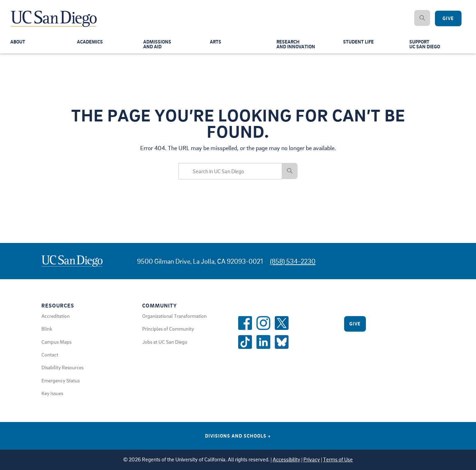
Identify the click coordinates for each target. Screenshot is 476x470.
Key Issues (52, 393)
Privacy (312, 459)
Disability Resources (62, 367)
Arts (216, 43)
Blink (47, 329)
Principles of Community (168, 329)
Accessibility (286, 459)
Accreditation (56, 316)
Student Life (359, 43)
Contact (50, 354)
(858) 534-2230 (293, 261)
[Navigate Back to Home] (54, 14)
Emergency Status (61, 380)
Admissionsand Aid (158, 45)
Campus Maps (56, 342)
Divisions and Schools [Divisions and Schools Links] (238, 436)
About (18, 43)
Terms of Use (338, 459)
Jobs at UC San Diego (165, 342)
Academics (91, 43)
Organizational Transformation (174, 316)
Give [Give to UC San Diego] (448, 18)
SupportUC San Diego (426, 45)
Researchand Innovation (297, 45)
